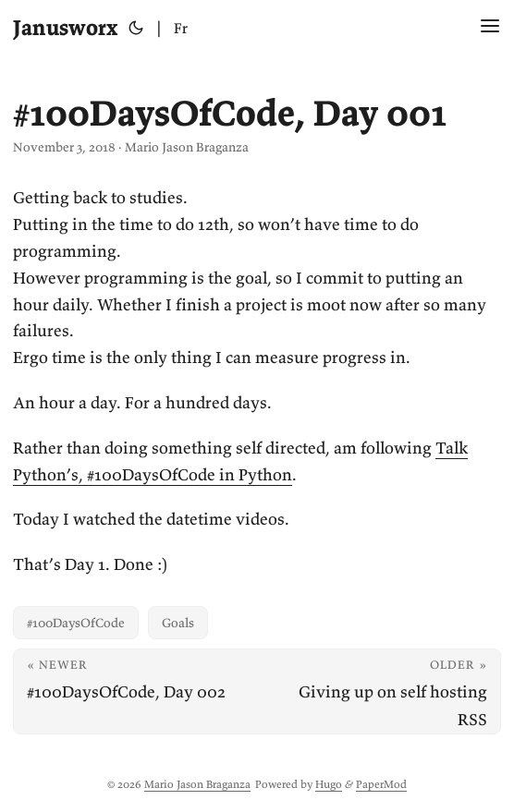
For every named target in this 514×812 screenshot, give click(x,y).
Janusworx (65, 27)
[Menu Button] (490, 28)
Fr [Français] (181, 28)
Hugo (329, 784)
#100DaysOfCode (76, 623)
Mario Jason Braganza (197, 784)
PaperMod (381, 784)
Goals (178, 623)
